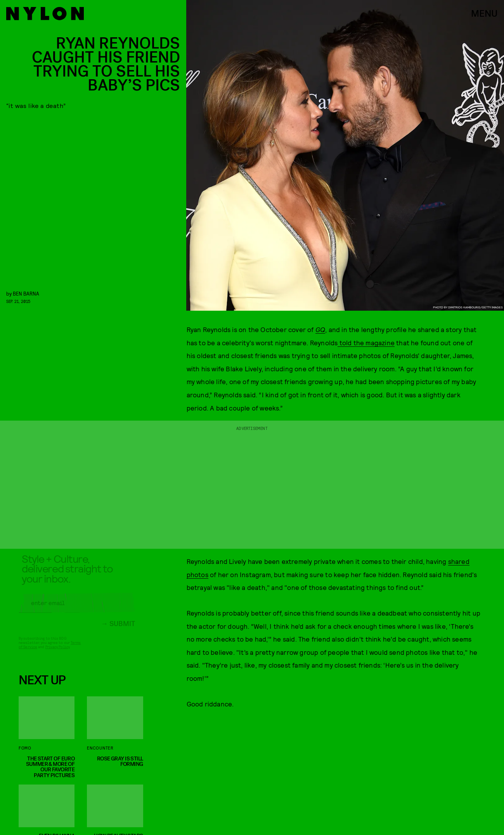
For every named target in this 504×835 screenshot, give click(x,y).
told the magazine (366, 343)
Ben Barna (26, 293)
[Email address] (77, 609)
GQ (320, 329)
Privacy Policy (58, 652)
